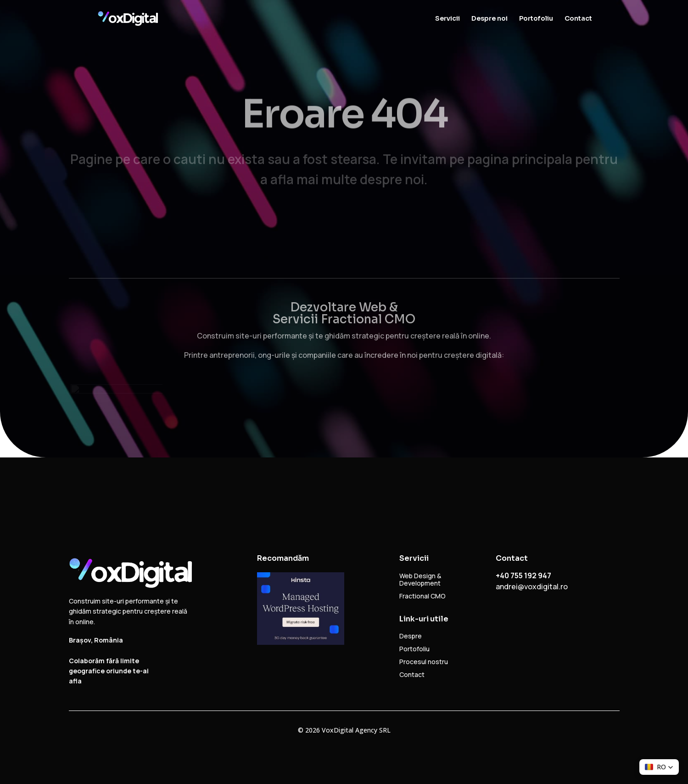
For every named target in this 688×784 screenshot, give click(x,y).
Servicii (447, 19)
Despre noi (489, 19)
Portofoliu (536, 19)
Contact (578, 19)
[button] (659, 767)
